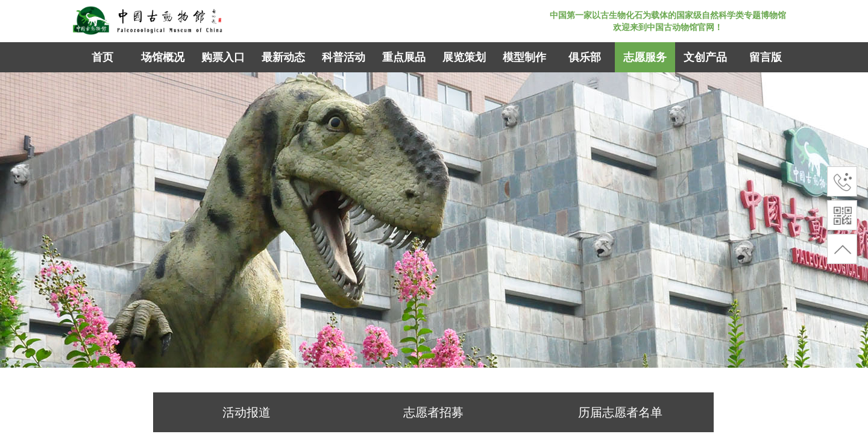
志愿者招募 (433, 412)
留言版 (766, 57)
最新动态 (283, 57)
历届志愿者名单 (620, 412)
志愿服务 (645, 57)
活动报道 (247, 412)
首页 (102, 57)
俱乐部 (585, 57)
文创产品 (705, 57)
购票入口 (223, 57)
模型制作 (524, 57)
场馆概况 (163, 57)
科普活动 (344, 57)
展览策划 (464, 57)
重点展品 (404, 57)
